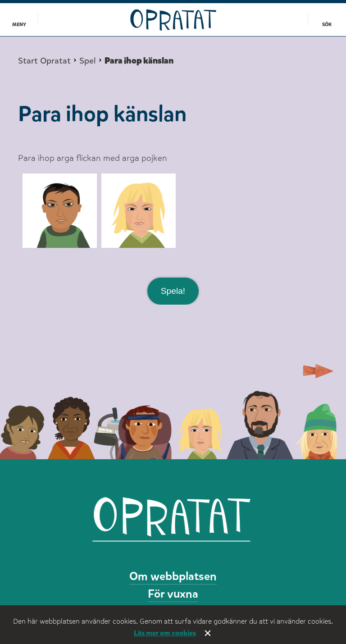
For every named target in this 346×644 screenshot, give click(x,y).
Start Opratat (44, 61)
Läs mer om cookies (165, 633)
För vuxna (173, 594)
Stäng (208, 633)
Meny (19, 25)
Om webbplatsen (173, 576)
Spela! (173, 291)
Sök (327, 25)
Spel (88, 61)
